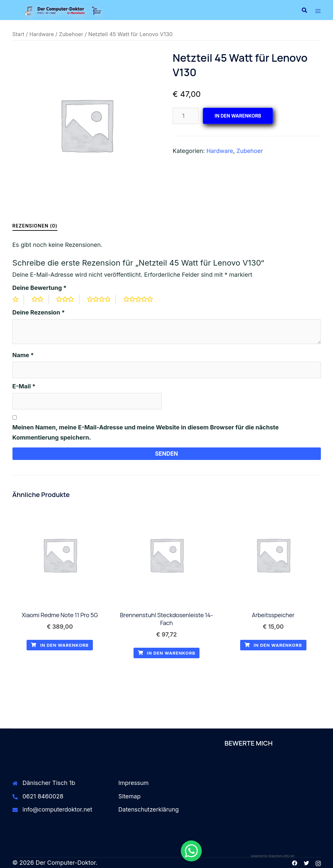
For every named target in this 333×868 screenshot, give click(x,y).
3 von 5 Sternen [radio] (69, 299)
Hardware (42, 34)
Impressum (134, 784)
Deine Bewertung (40, 288)
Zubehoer (72, 34)
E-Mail (24, 386)
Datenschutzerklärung (149, 810)
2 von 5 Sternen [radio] (41, 299)
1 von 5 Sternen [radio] (18, 299)
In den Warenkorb (238, 116)
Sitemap (130, 797)
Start (19, 34)
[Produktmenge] (186, 116)
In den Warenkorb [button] (60, 646)
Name (23, 355)
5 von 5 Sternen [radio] (143, 299)
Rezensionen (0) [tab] (35, 226)
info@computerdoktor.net (58, 810)
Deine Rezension (39, 312)
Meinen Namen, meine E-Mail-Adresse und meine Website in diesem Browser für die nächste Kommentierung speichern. (146, 432)
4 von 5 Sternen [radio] (103, 299)
